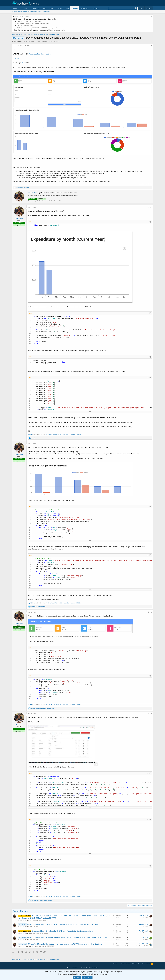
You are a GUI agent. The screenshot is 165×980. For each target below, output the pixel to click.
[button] (25, 8)
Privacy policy (136, 964)
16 (48, 946)
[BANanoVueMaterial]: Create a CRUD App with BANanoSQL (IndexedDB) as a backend (63, 925)
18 (53, 946)
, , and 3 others (42, 708)
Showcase (35, 8)
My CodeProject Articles (52, 434)
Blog (67, 8)
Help (143, 964)
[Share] (152, 46)
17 (51, 946)
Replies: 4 (27, 46)
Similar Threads (41, 41)
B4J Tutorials (37, 927)
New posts (84, 8)
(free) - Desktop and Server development (33, 23)
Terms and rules (126, 964)
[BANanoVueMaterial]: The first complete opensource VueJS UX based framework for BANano (64, 944)
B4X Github (47, 12)
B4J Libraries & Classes (39, 946)
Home (15, 8)
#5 (151, 714)
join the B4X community (56, 30)
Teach (60, 8)
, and (41, 900)
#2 (151, 207)
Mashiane (18, 41)
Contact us (116, 964)
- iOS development (25, 26)
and (22, 187)
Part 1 (24, 63)
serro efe (146, 939)
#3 (151, 443)
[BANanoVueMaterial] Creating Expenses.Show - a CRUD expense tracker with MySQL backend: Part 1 (69, 938)
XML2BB (79, 434)
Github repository (54, 41)
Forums (75, 8)
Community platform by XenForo (82, 968)
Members (96, 8)
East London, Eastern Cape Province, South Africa (62, 193)
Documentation (72, 434)
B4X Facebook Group (35, 12)
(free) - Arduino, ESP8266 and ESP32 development (37, 28)
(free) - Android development (29, 21)
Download (16, 58)
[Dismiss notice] (151, 17)
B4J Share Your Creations (40, 920)
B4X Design (63, 434)
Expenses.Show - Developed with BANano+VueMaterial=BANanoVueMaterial (63, 931)
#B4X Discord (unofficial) (19, 12)
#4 (151, 612)
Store (44, 8)
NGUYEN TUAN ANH (142, 946)
